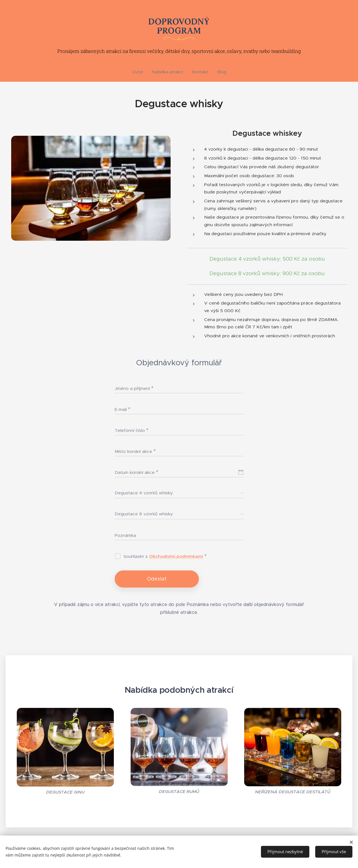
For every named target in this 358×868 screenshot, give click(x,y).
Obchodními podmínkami (176, 556)
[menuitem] (140, 72)
